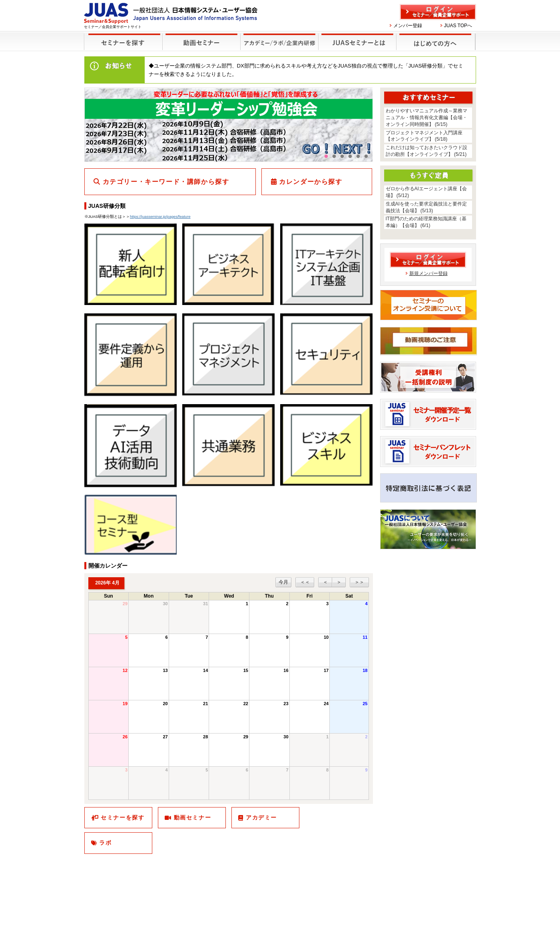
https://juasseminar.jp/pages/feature (160, 216)
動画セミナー (193, 817)
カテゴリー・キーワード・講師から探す (166, 182)
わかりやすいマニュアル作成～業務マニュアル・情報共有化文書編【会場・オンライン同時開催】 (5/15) (426, 118)
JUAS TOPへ (458, 26)
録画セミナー (201, 41)
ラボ (105, 843)
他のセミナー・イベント (278, 37)
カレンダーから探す (311, 182)
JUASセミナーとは (356, 37)
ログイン (438, 12)
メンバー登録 (408, 26)
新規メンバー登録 (428, 273)
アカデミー (261, 817)
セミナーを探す (121, 37)
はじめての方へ (435, 37)
